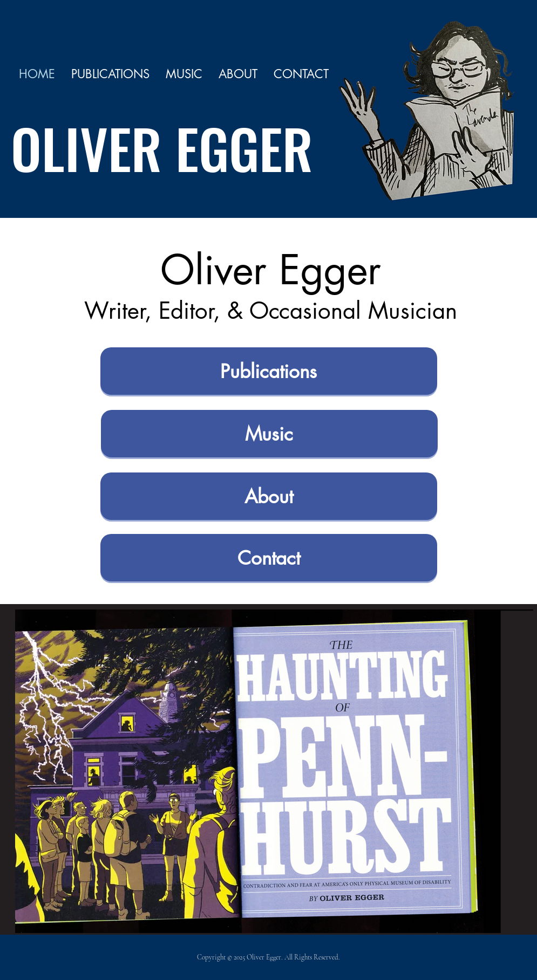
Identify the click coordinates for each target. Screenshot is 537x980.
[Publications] (269, 371)
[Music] (269, 434)
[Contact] (269, 558)
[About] (269, 496)
